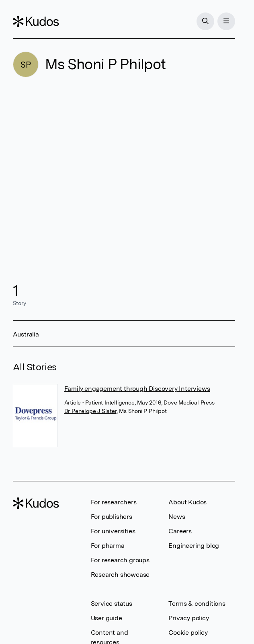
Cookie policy (188, 633)
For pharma (108, 546)
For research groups (120, 560)
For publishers (112, 517)
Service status (112, 604)
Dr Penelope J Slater (90, 411)
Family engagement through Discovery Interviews (137, 389)
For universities (113, 531)
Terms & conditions (197, 604)
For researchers (114, 502)
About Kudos (187, 502)
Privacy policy (188, 618)
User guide (107, 618)
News (177, 517)
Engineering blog (194, 546)
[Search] (205, 21)
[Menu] (226, 21)
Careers (180, 531)
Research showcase (120, 575)
